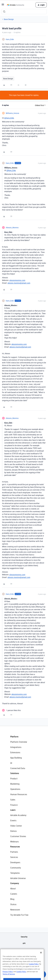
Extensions (15, 752)
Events (13, 820)
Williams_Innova (12, 113)
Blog (12, 899)
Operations (15, 789)
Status (13, 904)
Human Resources (19, 794)
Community (16, 868)
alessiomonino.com (17, 280)
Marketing (15, 784)
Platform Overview (19, 742)
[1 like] (11, 710)
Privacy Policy (8, 977)
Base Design (9, 19)
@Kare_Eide (9, 118)
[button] (3, 5)
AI (11, 763)
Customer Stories (18, 836)
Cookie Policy (34, 969)
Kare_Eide (10, 39)
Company (15, 883)
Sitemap (24, 950)
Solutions (15, 773)
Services (14, 857)
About (13, 889)
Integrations (16, 747)
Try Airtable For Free (19, 915)
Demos (13, 831)
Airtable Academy (18, 815)
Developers (15, 862)
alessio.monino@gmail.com (19, 283)
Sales (13, 800)
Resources (15, 847)
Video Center (16, 826)
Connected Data (18, 768)
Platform (14, 737)
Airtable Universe (18, 878)
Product (14, 779)
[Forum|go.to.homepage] (15, 5)
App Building (16, 758)
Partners (14, 852)
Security (24, 937)
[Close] (41, 958)
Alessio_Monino (12, 228)
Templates (15, 873)
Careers (14, 894)
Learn (13, 810)
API (24, 943)
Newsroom (15, 910)
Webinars (14, 842)
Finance (14, 805)
